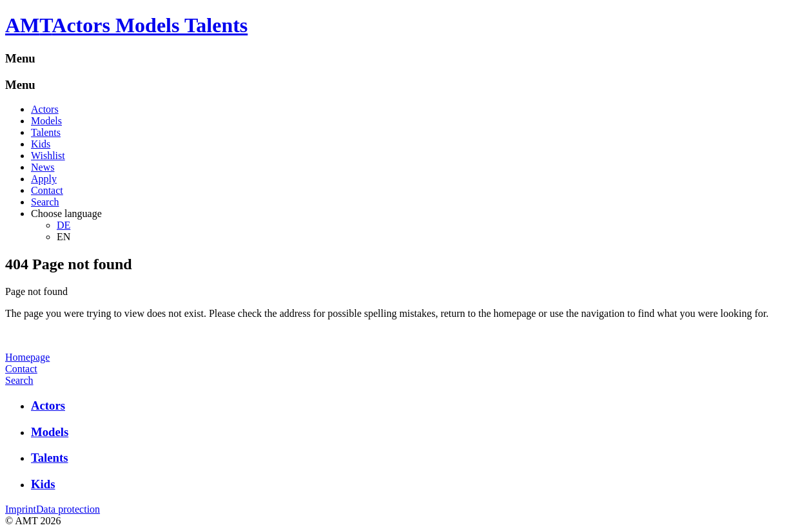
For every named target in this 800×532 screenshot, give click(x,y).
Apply (44, 179)
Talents (46, 132)
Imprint (21, 509)
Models (46, 121)
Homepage (27, 357)
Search (45, 202)
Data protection (68, 509)
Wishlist (48, 156)
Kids (41, 144)
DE (63, 225)
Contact (47, 190)
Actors (45, 109)
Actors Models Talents (150, 25)
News (43, 167)
